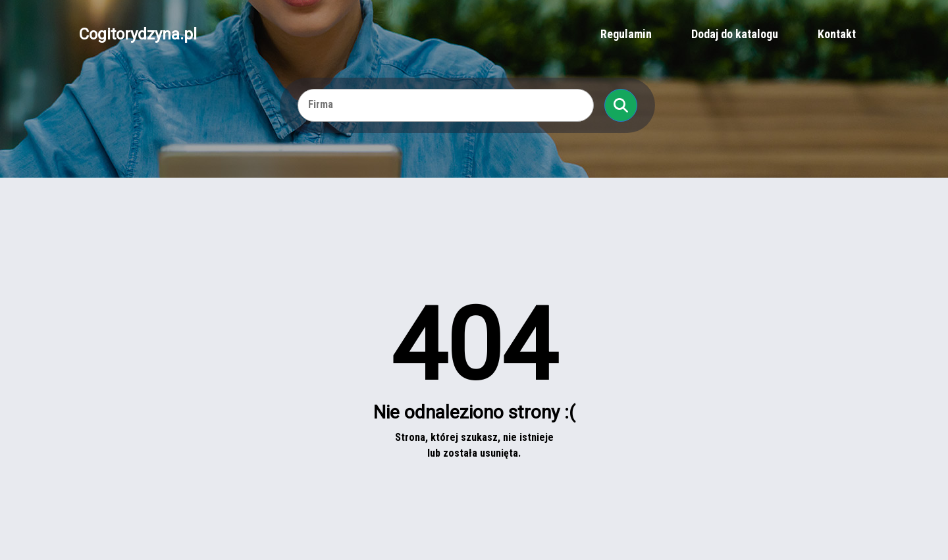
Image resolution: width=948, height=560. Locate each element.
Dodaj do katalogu (735, 34)
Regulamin (626, 34)
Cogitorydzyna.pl (138, 34)
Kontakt (837, 34)
